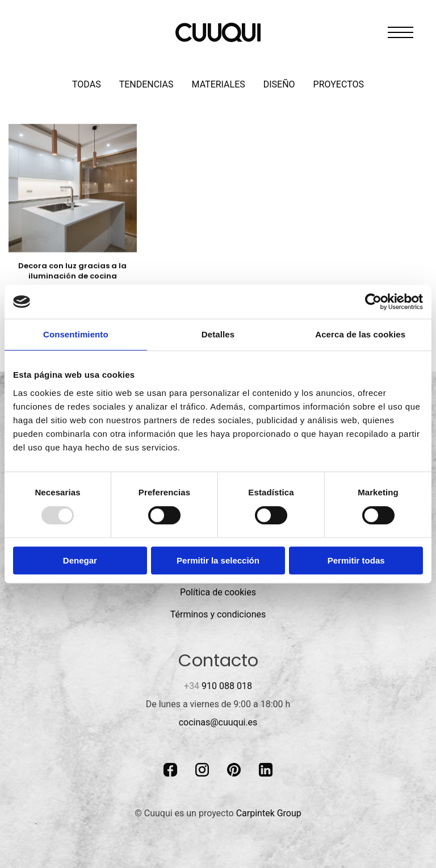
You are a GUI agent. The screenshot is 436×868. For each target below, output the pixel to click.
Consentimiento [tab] (76, 334)
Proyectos (339, 84)
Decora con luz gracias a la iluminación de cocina (72, 271)
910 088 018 (218, 686)
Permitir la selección (218, 560)
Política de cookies (218, 592)
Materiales (219, 84)
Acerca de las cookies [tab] (360, 334)
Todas (87, 84)
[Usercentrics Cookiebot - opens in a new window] (373, 302)
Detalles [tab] (218, 334)
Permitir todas (356, 560)
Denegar (80, 560)
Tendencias (146, 84)
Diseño (279, 84)
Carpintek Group (269, 813)
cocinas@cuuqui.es (218, 722)
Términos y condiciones (218, 614)
